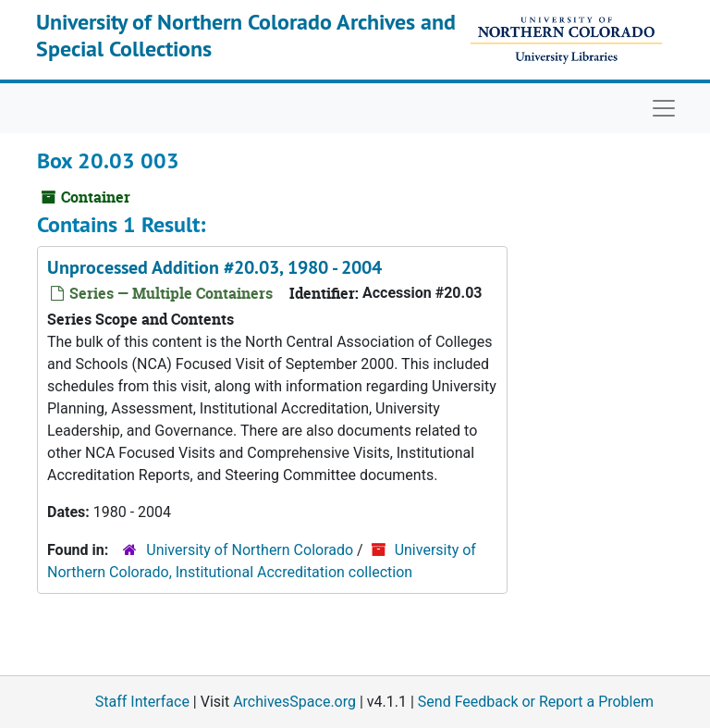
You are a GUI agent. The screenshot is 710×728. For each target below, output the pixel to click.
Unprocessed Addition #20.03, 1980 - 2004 (214, 267)
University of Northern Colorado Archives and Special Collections (246, 35)
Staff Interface (142, 702)
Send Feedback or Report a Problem (536, 702)
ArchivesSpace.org (294, 702)
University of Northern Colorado (250, 550)
